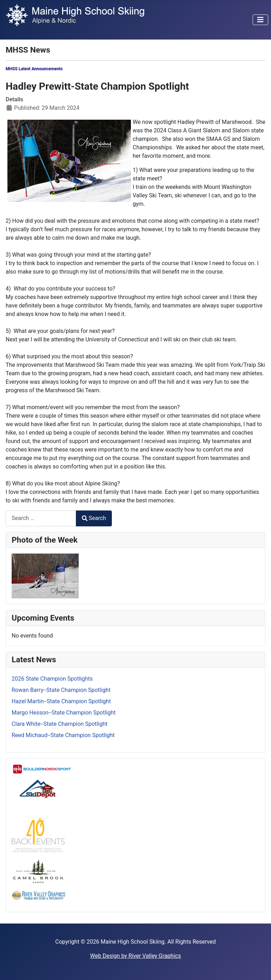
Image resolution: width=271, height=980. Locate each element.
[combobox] (41, 518)
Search (94, 518)
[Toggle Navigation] (260, 20)
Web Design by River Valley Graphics (135, 956)
